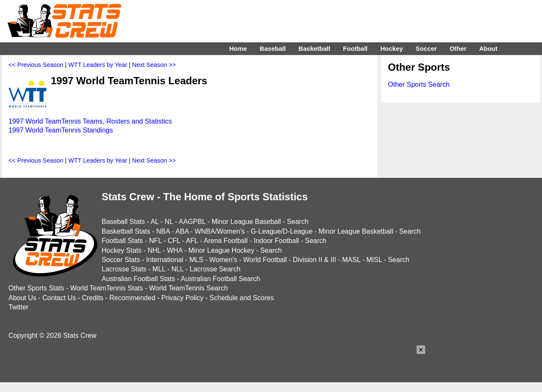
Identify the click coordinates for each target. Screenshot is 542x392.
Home (238, 48)
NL (169, 222)
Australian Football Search (221, 279)
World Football (265, 260)
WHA (174, 250)
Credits (93, 298)
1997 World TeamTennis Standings (61, 130)
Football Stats (122, 241)
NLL (178, 269)
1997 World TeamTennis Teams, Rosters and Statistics (90, 121)
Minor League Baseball (246, 222)
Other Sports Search (419, 84)
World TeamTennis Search (188, 288)
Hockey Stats (122, 250)
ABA (182, 231)
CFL (174, 241)
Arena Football (226, 241)
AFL (192, 241)
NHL (154, 250)
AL (155, 222)
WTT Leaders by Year (98, 65)
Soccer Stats (121, 260)
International (165, 260)
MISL (374, 260)
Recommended (132, 298)
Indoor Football (276, 241)
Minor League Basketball (356, 231)
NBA (163, 231)
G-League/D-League (282, 231)
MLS (196, 260)
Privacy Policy (183, 298)
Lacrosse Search (215, 269)
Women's (223, 260)
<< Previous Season (36, 65)
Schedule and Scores (242, 298)
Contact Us (59, 298)
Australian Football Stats (138, 279)
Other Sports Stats (36, 288)
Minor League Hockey (221, 250)
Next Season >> (154, 65)
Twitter (18, 307)
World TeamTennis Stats (107, 288)
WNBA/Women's (220, 231)
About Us (22, 298)
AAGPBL (192, 222)
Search (298, 222)
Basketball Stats (126, 231)
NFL (155, 241)
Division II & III (315, 260)
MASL (351, 260)
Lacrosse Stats (124, 269)
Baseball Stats (123, 222)
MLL (159, 269)
